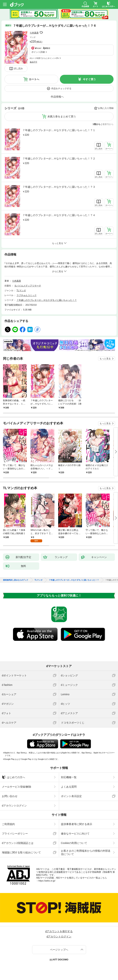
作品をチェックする (61, 89)
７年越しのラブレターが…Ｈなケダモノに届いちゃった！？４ (59, 215)
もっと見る (105, 359)
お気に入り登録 (106, 108)
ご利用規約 (8, 824)
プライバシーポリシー (15, 834)
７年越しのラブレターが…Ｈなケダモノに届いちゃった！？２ (59, 158)
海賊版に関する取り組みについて (21, 852)
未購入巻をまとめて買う (62, 116)
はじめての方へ (13, 777)
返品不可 (33, 62)
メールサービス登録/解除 (17, 787)
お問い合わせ (10, 796)
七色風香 (34, 33)
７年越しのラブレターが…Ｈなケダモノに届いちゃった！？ (47, 300)
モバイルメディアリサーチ (28, 286)
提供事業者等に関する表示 (77, 824)
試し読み (18, 69)
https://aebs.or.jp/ (47, 881)
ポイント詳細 (38, 52)
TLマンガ (21, 291)
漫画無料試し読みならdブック (16, 580)
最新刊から (108, 124)
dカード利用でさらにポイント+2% (44, 58)
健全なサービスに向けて (75, 834)
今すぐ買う (89, 79)
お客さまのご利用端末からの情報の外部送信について (86, 852)
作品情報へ (57, 97)
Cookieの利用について (74, 843)
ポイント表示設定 (71, 796)
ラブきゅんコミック (27, 295)
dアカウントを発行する (59, 931)
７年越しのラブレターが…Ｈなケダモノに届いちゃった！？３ (59, 187)
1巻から (97, 124)
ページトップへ (59, 950)
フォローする (41, 33)
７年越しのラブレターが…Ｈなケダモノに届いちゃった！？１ (59, 130)
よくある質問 (69, 787)
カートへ (34, 79)
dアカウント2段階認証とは (18, 843)
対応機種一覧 (69, 777)
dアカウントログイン (14, 806)
